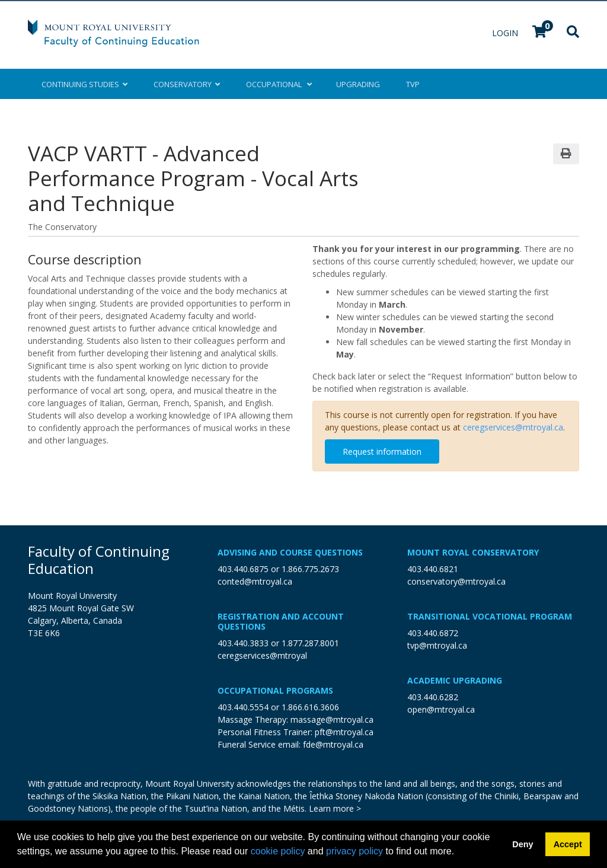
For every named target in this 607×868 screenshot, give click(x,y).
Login (506, 33)
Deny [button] (523, 844)
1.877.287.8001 (310, 643)
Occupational (278, 84)
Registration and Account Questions (281, 621)
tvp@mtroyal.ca (437, 645)
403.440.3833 (243, 643)
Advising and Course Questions (290, 552)
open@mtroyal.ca (441, 709)
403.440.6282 (433, 697)
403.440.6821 (433, 569)
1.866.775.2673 (310, 569)
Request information (382, 451)
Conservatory (187, 84)
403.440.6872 (433, 633)
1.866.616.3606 (310, 707)
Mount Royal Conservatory (473, 552)
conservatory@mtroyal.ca (456, 581)
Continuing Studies (84, 84)
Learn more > (335, 808)
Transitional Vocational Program (490, 616)
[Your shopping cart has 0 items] (540, 33)
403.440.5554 (243, 707)
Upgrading (358, 84)
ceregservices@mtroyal (262, 655)
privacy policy (354, 851)
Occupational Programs (275, 690)
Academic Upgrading (455, 680)
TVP (413, 84)
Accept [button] (568, 844)
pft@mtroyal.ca (344, 732)
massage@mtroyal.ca (332, 719)
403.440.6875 (243, 569)
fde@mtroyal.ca (333, 744)
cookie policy (278, 851)
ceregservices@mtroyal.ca (513, 427)
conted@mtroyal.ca (255, 581)
